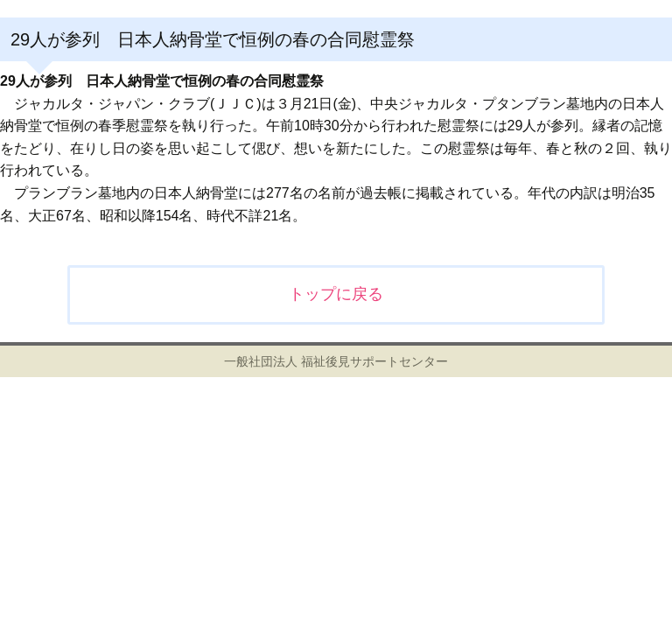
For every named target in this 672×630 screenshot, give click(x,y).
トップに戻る (336, 294)
